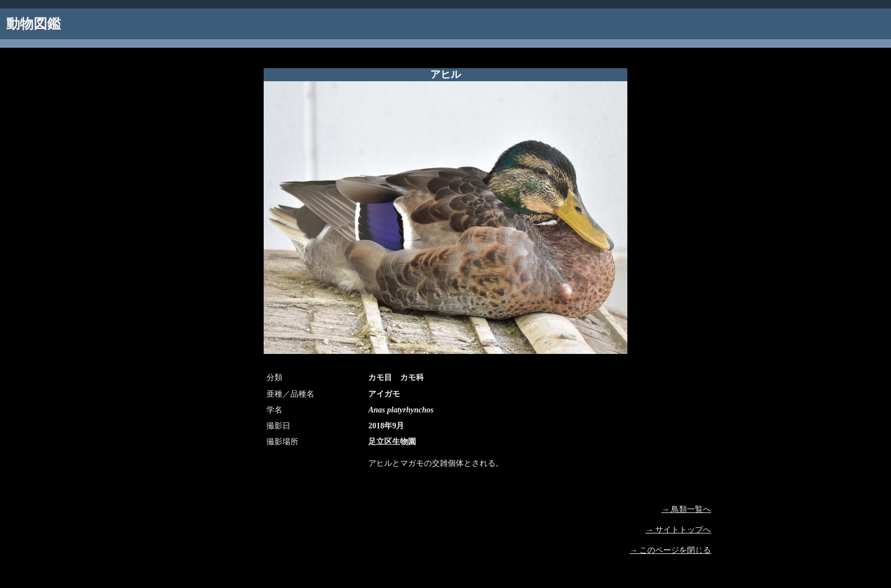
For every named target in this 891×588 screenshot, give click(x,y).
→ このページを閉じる (671, 550)
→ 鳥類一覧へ (686, 509)
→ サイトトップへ (678, 530)
